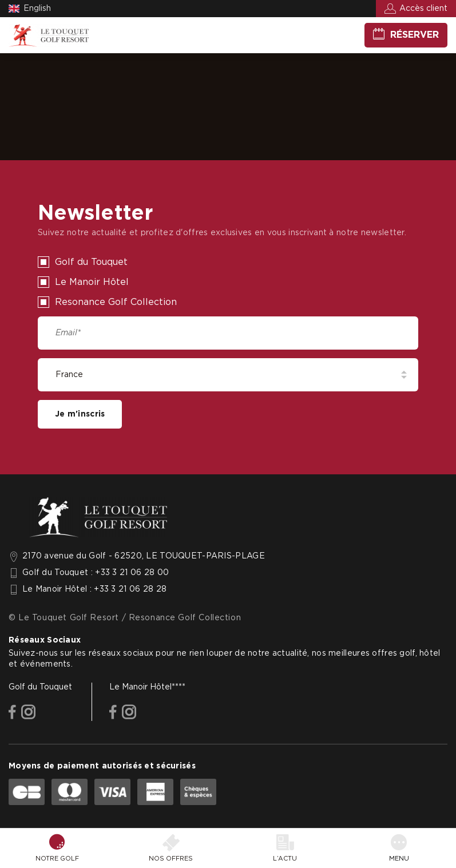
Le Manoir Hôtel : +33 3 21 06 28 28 (94, 589)
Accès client (423, 9)
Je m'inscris (80, 414)
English (37, 9)
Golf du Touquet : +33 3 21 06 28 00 (96, 573)
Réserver (415, 35)
